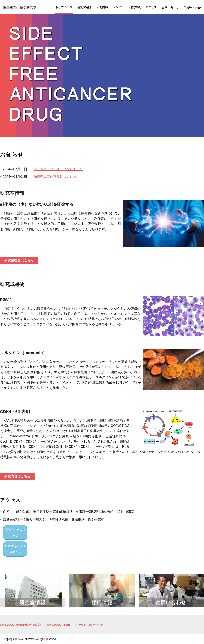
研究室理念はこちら (19, 260)
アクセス (151, 7)
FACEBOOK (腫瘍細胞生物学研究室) (20, 625)
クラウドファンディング (90, 625)
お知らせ (12, 155)
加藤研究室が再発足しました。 (57, 177)
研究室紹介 (84, 7)
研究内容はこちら (17, 476)
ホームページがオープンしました (58, 169)
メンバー (119, 7)
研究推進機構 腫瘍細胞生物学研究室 (19, 9)
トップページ (64, 7)
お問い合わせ (170, 7)
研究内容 (102, 7)
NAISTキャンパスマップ (15, 549)
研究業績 (135, 7)
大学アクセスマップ (15, 533)
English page (193, 7)
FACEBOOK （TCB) (58, 625)
